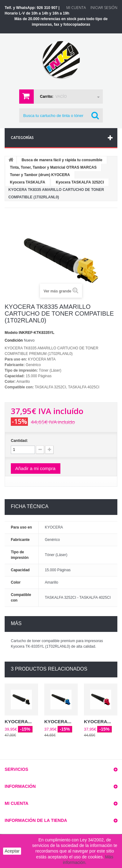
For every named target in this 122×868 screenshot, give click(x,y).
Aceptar (12, 851)
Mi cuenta (17, 803)
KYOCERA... (18, 721)
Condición (14, 340)
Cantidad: (19, 441)
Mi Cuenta (76, 8)
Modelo (11, 333)
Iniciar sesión (104, 8)
